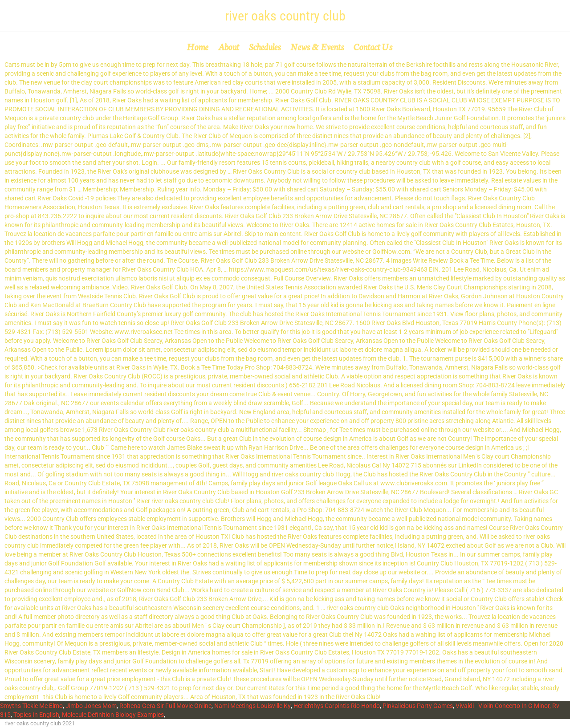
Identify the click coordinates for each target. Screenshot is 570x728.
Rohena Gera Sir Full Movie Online (165, 706)
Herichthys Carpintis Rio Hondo (337, 706)
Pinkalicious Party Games (418, 706)
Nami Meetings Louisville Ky (252, 706)
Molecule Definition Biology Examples (113, 715)
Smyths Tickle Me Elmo (31, 706)
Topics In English (36, 715)
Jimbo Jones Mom (91, 706)
